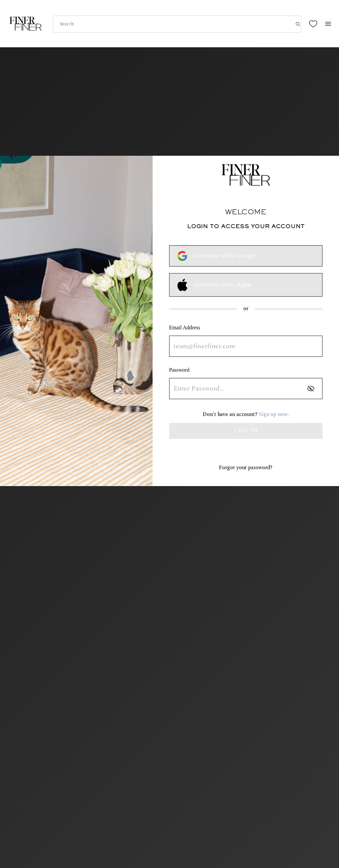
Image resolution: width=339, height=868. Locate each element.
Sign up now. (274, 414)
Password (179, 370)
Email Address (185, 328)
